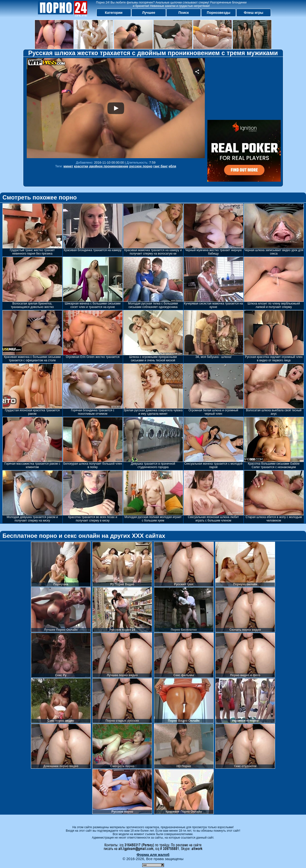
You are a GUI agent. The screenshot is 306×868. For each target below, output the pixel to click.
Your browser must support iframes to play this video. (116, 108)
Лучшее (149, 13)
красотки (81, 166)
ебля (172, 166)
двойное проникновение (109, 166)
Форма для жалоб (153, 855)
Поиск (184, 13)
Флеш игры (254, 13)
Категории (114, 13)
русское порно (141, 166)
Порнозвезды (219, 13)
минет (68, 166)
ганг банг (161, 166)
